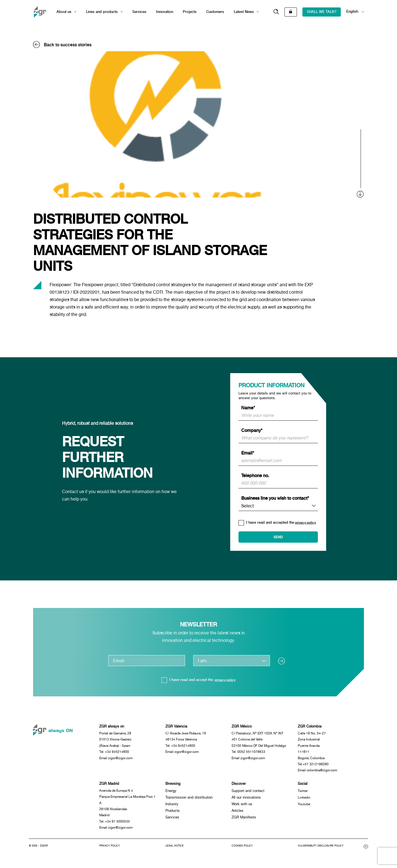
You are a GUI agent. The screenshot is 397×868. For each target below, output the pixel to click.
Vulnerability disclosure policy (323, 852)
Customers (215, 12)
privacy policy (225, 680)
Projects (190, 12)
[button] (276, 12)
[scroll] (361, 163)
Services (139, 12)
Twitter (303, 794)
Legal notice (175, 852)
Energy (171, 794)
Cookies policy (243, 852)
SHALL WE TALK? (322, 12)
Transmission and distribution (189, 800)
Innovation (165, 12)
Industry (172, 807)
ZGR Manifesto (244, 820)
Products (173, 814)
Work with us (242, 807)
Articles (238, 814)
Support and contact (248, 794)
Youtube (304, 807)
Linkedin (305, 800)
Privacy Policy (110, 852)
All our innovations (246, 800)
